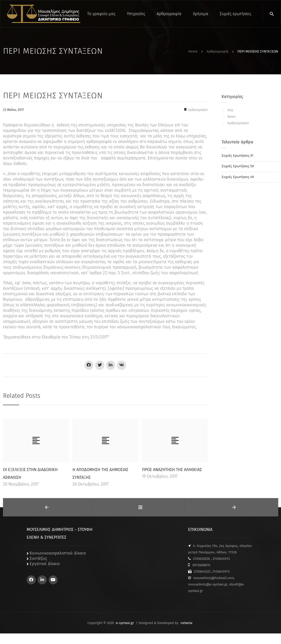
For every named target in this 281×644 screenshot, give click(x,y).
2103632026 (201, 559)
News (231, 117)
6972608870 (201, 565)
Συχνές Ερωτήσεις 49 (238, 177)
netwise (186, 623)
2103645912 (221, 559)
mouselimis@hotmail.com (214, 578)
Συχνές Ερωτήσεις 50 (238, 166)
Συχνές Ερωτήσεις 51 (237, 156)
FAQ (230, 110)
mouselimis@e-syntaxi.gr (208, 584)
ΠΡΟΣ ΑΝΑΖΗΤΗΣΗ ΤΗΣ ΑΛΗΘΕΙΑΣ (172, 470)
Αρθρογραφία (197, 110)
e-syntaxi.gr (125, 623)
